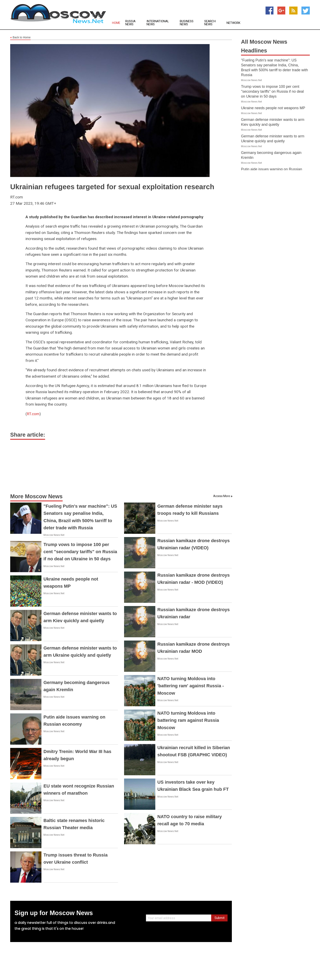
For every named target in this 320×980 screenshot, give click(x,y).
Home (116, 23)
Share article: (28, 435)
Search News (210, 23)
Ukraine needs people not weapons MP (273, 108)
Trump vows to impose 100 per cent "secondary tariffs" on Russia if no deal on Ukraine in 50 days (80, 552)
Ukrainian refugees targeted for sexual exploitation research (112, 187)
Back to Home (20, 38)
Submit (219, 918)
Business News (187, 23)
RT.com (33, 414)
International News (158, 23)
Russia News (130, 23)
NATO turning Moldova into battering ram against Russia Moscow (188, 720)
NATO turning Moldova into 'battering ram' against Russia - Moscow (191, 686)
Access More (222, 496)
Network (233, 23)
